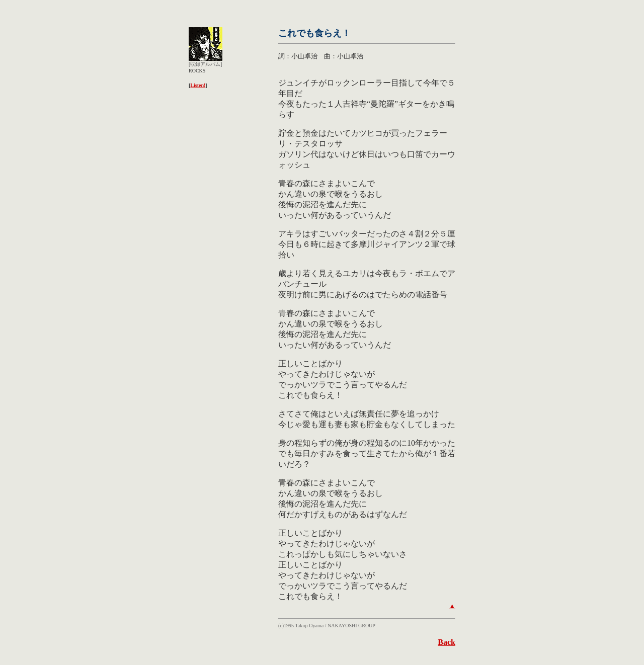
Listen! (198, 85)
